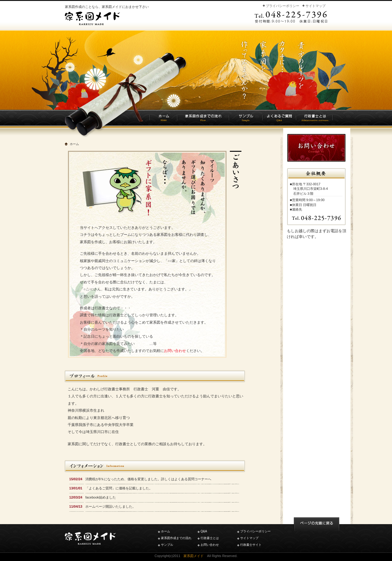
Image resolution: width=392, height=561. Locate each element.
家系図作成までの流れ (176, 538)
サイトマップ (315, 6)
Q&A (204, 531)
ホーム (166, 531)
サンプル (167, 545)
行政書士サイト (251, 545)
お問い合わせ (175, 351)
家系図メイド (194, 556)
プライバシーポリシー (283, 6)
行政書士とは (210, 538)
